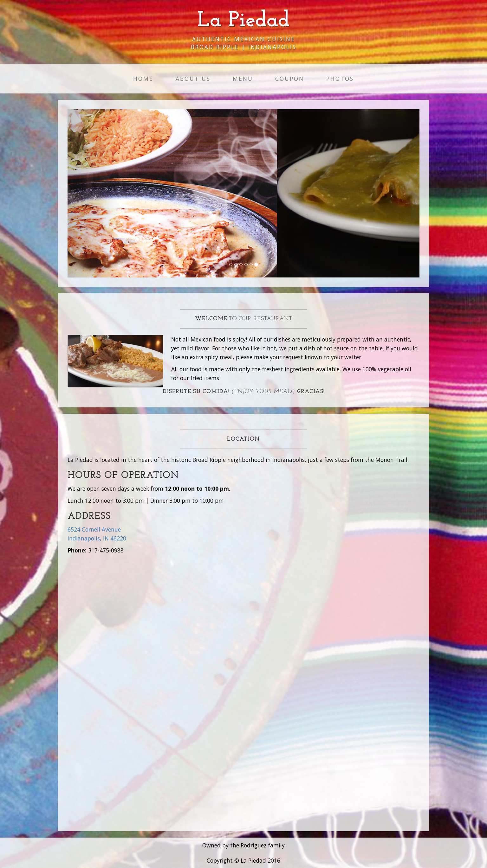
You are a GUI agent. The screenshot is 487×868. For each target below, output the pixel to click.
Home (143, 79)
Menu (243, 79)
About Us (193, 79)
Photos (340, 79)
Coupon (290, 79)
